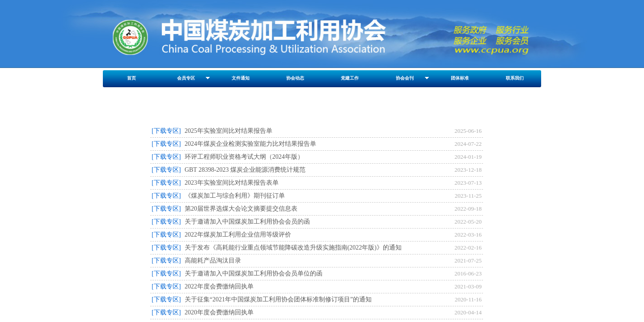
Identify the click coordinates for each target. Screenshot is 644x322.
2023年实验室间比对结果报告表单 (232, 183)
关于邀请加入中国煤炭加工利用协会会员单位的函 (254, 273)
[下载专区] (166, 131)
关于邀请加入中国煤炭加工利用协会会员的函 (247, 222)
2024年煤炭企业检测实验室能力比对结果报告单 (250, 144)
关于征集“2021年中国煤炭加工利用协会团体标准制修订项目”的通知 (278, 299)
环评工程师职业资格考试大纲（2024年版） (244, 157)
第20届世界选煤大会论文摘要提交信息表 (241, 209)
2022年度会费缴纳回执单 (219, 286)
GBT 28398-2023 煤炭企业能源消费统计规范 (245, 170)
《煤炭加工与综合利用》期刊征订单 (235, 196)
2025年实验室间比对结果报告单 (229, 131)
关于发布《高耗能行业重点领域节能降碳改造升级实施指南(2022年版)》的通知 (293, 248)
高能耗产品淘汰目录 (213, 261)
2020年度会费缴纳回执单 (219, 312)
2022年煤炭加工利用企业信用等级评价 (238, 235)
